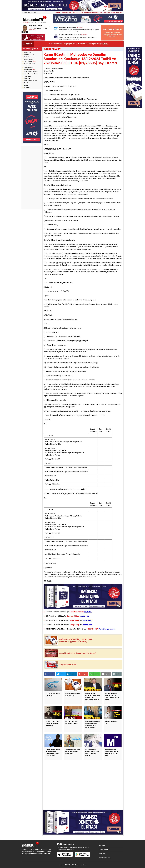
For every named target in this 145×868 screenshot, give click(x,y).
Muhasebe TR (63, 865)
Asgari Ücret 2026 (66, 13)
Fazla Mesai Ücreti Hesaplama (29, 64)
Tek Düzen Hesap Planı (31, 81)
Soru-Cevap (27, 78)
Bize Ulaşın (119, 13)
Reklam (113, 13)
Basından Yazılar (29, 55)
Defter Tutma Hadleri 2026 (91, 13)
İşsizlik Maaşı (30, 69)
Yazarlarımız (28, 87)
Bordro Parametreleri (30, 57)
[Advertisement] (32, 178)
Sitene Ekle (107, 13)
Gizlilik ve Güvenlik (105, 858)
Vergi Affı (27, 85)
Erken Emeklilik (30, 61)
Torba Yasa (27, 83)
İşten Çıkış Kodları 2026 (31, 72)
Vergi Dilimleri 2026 (78, 13)
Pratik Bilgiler (28, 76)
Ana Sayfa (58, 13)
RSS (101, 13)
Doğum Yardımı (28, 59)
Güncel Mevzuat (29, 67)
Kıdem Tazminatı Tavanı (31, 74)
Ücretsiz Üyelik (104, 849)
